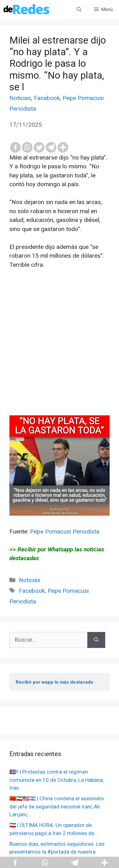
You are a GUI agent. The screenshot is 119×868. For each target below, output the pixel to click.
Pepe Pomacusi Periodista (65, 531)
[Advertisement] (59, 356)
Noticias (20, 98)
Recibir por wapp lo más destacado (54, 682)
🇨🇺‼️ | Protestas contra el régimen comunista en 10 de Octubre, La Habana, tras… (57, 780)
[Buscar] (96, 640)
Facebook (47, 98)
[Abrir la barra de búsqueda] (79, 9)
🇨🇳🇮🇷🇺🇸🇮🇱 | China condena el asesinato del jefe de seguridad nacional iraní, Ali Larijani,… (57, 806)
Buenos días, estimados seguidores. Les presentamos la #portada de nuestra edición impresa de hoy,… (57, 852)
